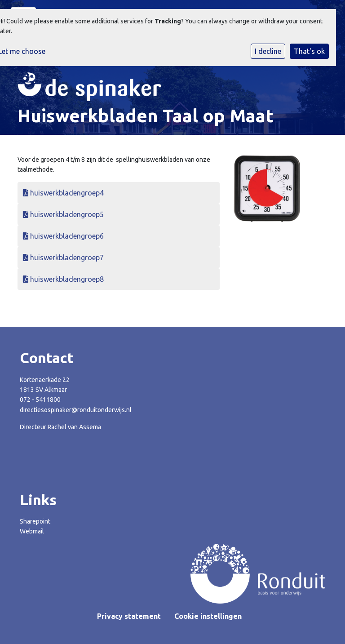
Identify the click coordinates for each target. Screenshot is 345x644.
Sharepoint (35, 521)
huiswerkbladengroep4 (63, 193)
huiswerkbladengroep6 (63, 236)
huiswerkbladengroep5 (63, 214)
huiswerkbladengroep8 (63, 279)
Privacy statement (129, 616)
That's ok (309, 51)
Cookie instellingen (208, 616)
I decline (268, 51)
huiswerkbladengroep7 (63, 258)
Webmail (32, 531)
